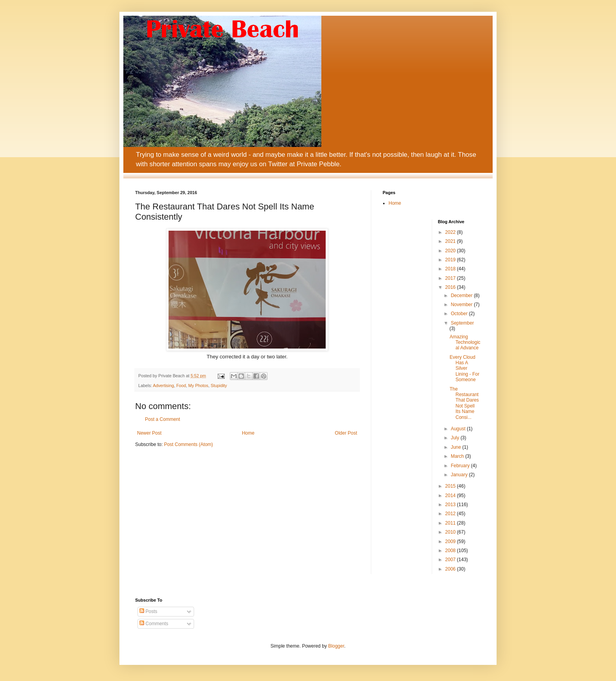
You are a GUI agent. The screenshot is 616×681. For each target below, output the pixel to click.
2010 (451, 532)
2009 (451, 541)
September (462, 323)
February (461, 466)
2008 (451, 551)
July (456, 438)
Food (181, 385)
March (458, 456)
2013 (451, 505)
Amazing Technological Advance (465, 342)
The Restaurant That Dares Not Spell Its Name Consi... (464, 403)
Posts (148, 611)
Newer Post (149, 433)
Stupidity (219, 385)
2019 (451, 260)
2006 (451, 569)
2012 (451, 514)
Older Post (346, 433)
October (460, 314)
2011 (451, 523)
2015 (451, 486)
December (462, 296)
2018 (451, 269)
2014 (451, 496)
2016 (451, 287)
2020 (451, 251)
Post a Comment (162, 419)
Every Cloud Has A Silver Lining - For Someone (464, 369)
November (462, 305)
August (459, 429)
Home (248, 433)
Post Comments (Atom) (188, 444)
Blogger (336, 646)
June (456, 447)
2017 (451, 278)
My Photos (198, 385)
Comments (154, 624)
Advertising (163, 385)
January (460, 475)
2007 (451, 560)
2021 (451, 241)
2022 (451, 232)
